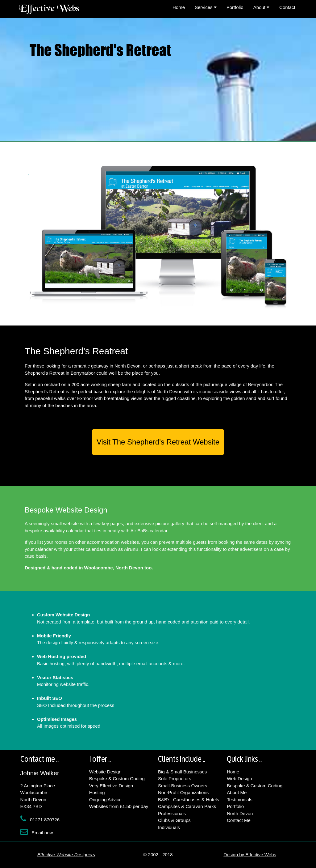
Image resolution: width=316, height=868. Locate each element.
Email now (42, 833)
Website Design (105, 772)
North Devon (240, 813)
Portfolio (235, 7)
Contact (287, 7)
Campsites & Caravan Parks (187, 806)
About (261, 7)
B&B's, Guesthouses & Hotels (189, 800)
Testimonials (240, 800)
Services (206, 7)
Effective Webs (49, 9)
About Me (237, 792)
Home (179, 7)
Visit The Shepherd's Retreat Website (158, 442)
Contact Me (239, 820)
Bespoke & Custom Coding (117, 779)
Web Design (239, 779)
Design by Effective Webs (250, 855)
